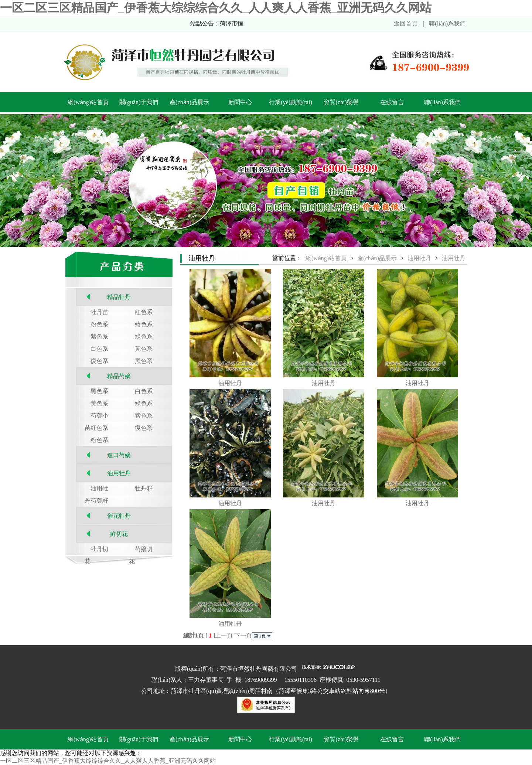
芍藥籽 (99, 501)
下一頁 (243, 635)
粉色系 (99, 324)
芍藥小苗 (96, 417)
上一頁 (224, 635)
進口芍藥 (119, 455)
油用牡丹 (119, 473)
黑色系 (144, 361)
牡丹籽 (144, 488)
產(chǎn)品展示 (189, 102)
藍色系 (144, 324)
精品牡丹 (119, 297)
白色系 (99, 349)
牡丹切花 (96, 550)
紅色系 (144, 312)
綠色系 (144, 336)
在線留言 (392, 102)
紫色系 (99, 336)
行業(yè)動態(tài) (290, 102)
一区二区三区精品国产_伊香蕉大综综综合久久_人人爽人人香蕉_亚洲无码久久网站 (216, 8)
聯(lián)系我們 (447, 23)
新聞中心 (240, 102)
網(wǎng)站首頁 (88, 102)
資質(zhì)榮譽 (341, 102)
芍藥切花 (141, 550)
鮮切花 (119, 534)
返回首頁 (406, 23)
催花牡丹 (119, 516)
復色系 (99, 361)
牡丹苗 (99, 312)
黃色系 (144, 349)
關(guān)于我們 (139, 102)
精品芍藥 (119, 376)
